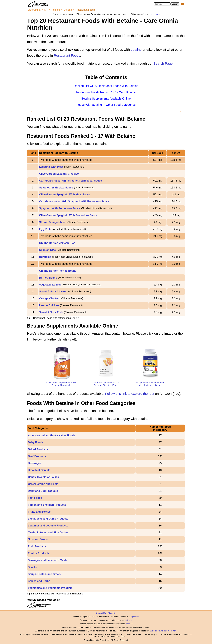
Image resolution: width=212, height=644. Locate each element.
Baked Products (38, 449)
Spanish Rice (47, 250)
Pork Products (37, 546)
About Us (112, 613)
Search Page (163, 63)
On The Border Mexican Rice (57, 243)
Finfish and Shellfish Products (47, 505)
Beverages (35, 463)
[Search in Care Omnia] (162, 4)
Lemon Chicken (49, 305)
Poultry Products (38, 553)
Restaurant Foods (67, 56)
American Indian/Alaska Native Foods (51, 435)
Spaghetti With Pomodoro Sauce (60, 208)
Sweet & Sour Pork (51, 312)
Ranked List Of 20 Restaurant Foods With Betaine (106, 86)
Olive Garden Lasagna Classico (59, 174)
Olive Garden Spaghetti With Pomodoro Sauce (68, 215)
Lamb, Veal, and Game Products (48, 519)
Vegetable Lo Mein (51, 285)
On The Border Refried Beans (58, 271)
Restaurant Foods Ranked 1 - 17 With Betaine (106, 92)
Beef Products (37, 456)
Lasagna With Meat (51, 167)
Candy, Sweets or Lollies (43, 477)
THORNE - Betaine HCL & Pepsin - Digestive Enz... (106, 384)
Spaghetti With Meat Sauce (56, 188)
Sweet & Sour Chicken (53, 292)
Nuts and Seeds (38, 539)
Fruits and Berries (39, 512)
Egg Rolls (45, 229)
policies (135, 617)
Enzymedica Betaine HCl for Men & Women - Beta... (150, 384)
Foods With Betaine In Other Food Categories (106, 105)
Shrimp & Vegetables (52, 222)
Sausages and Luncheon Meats (48, 560)
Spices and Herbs (39, 581)
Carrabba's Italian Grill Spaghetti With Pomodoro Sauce (74, 201)
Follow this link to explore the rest (130, 394)
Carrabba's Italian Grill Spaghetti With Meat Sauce (71, 181)
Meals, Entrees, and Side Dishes (48, 533)
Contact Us (101, 613)
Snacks (32, 567)
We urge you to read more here (163, 631)
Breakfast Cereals (39, 470)
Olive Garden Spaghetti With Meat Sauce (65, 195)
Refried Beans (48, 278)
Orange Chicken (49, 298)
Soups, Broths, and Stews (44, 574)
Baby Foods (35, 442)
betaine (136, 50)
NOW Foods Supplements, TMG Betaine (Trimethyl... (62, 384)
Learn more (155, 14)
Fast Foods (35, 498)
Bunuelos (45, 257)
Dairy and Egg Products (43, 491)
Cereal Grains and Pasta (43, 484)
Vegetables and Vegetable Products (50, 588)
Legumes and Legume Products (48, 526)
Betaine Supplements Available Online (106, 99)
